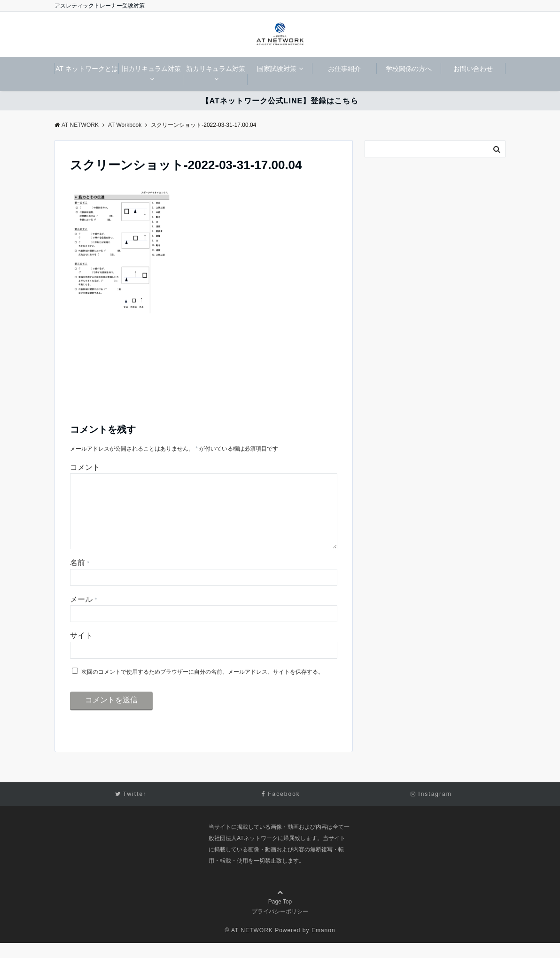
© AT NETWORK (249, 945)
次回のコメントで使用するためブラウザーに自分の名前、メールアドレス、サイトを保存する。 (202, 687)
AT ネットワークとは (87, 69)
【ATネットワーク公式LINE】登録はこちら (280, 101)
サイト (81, 650)
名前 (80, 578)
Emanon (323, 945)
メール (83, 614)
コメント (85, 467)
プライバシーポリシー (280, 927)
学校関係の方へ (409, 69)
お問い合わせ (473, 69)
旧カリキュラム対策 (151, 69)
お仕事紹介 (344, 69)
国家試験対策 (277, 69)
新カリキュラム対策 (216, 69)
